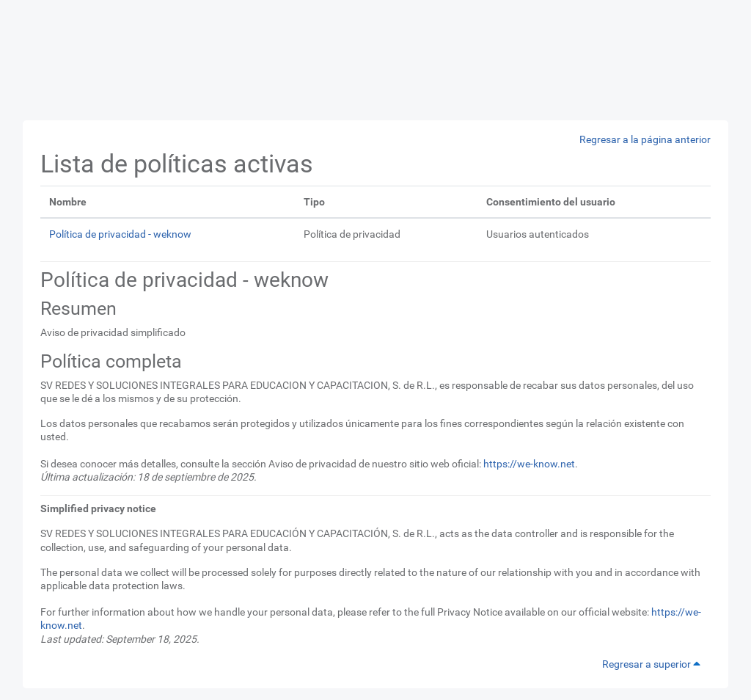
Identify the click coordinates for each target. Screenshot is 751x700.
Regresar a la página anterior (645, 139)
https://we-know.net (529, 464)
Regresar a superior (653, 664)
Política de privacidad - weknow (120, 234)
